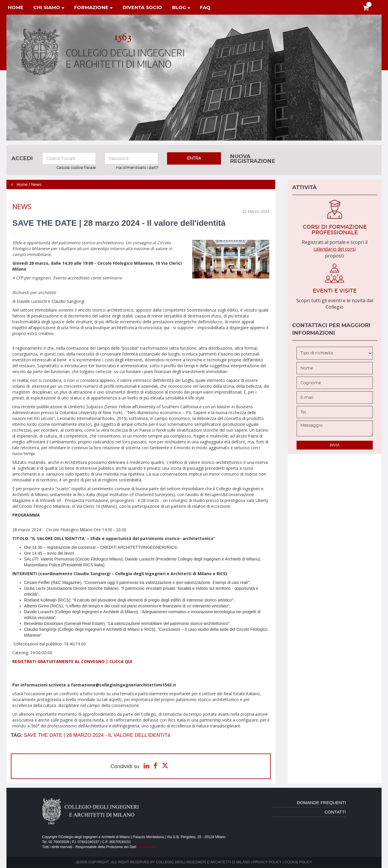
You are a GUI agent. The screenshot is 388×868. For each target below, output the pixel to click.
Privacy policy (267, 862)
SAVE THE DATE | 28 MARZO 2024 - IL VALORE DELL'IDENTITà (97, 735)
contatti (335, 812)
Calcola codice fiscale (76, 168)
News (36, 184)
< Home (19, 184)
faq (205, 8)
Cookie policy (298, 862)
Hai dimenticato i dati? (137, 168)
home (16, 8)
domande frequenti (321, 803)
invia (335, 445)
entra (194, 158)
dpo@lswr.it (147, 847)
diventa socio (142, 8)
